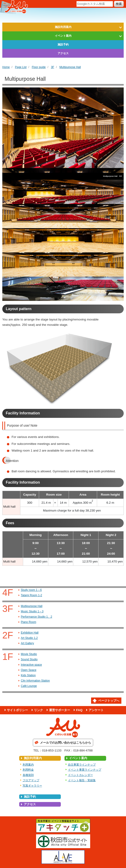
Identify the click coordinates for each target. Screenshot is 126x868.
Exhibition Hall (30, 633)
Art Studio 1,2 (29, 638)
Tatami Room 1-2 (31, 595)
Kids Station (28, 675)
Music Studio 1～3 (32, 611)
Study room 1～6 (31, 590)
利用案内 (28, 765)
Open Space (29, 670)
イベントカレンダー (80, 775)
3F (52, 67)
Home (6, 67)
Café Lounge (29, 686)
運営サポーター (60, 710)
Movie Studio (29, 654)
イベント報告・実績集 (82, 780)
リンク (38, 710)
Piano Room (28, 622)
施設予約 (63, 45)
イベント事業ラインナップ (85, 770)
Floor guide (39, 67)
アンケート (96, 710)
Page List (21, 67)
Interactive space (31, 665)
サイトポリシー (17, 710)
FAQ (79, 710)
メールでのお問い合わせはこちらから (66, 743)
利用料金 (28, 770)
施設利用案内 (63, 27)
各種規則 (28, 775)
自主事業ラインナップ (82, 765)
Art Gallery (27, 643)
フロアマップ (31, 780)
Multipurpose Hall (70, 67)
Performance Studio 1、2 (37, 617)
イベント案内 (63, 36)
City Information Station (35, 681)
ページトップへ (109, 701)
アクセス (63, 53)
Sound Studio (29, 659)
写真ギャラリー (32, 786)
